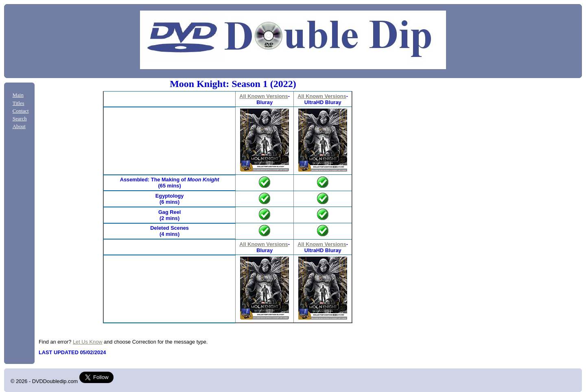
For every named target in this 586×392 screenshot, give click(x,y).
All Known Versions (263, 96)
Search (20, 119)
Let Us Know (88, 342)
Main (18, 95)
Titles (19, 103)
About (19, 126)
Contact (21, 111)
